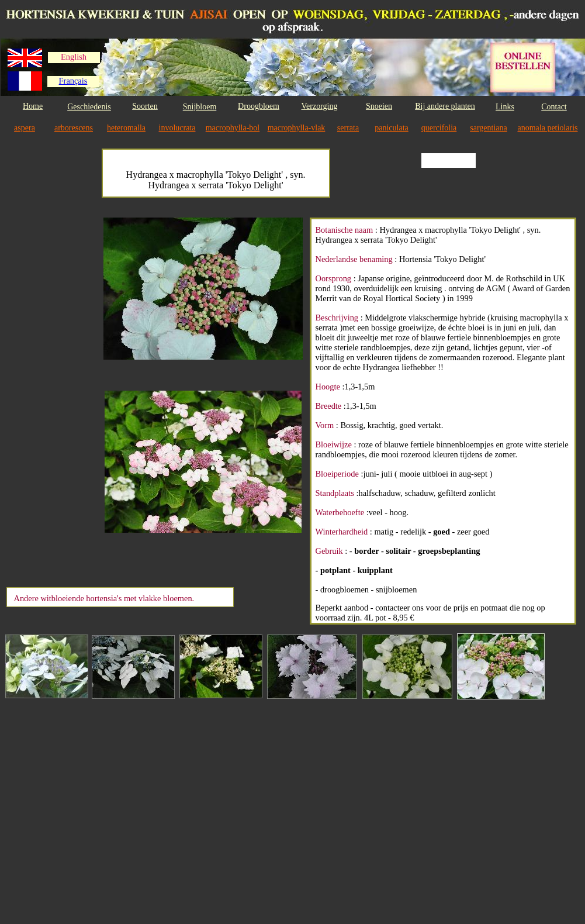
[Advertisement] (54, 393)
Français (73, 81)
